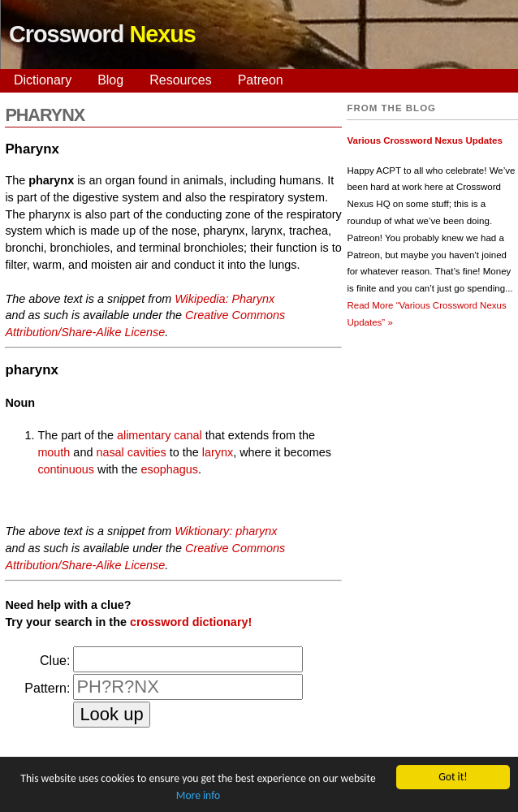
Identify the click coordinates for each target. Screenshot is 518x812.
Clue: (55, 661)
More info (198, 796)
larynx (218, 452)
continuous (66, 469)
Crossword (102, 34)
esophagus (170, 469)
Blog (110, 80)
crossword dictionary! (191, 622)
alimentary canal (160, 435)
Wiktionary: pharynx (226, 531)
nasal (110, 452)
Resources (180, 80)
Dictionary (43, 80)
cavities (147, 452)
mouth (54, 452)
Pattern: (47, 688)
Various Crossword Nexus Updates (424, 140)
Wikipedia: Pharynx (224, 299)
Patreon (261, 80)
